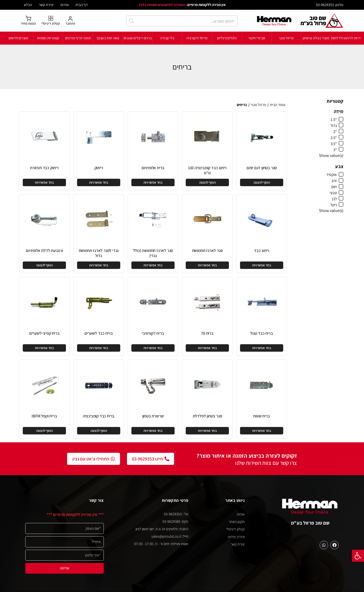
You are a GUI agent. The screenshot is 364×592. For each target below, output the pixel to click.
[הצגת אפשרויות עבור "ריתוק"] (99, 182)
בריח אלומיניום (153, 168)
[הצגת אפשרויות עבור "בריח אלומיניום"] (153, 182)
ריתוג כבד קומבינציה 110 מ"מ (207, 170)
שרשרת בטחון (153, 416)
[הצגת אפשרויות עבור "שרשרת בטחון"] (153, 431)
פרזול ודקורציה (197, 38)
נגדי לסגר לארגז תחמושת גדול (99, 253)
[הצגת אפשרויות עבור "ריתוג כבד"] (262, 265)
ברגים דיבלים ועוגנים (138, 38)
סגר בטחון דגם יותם (262, 168)
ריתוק (99, 168)
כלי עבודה (167, 38)
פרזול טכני (286, 38)
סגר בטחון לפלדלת (207, 416)
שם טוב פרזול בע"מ (310, 523)
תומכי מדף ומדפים (78, 38)
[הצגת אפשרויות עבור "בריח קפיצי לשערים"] (44, 348)
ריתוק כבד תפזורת (44, 168)
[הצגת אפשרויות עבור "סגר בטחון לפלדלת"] (207, 431)
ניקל (334, 205)
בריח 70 (207, 333)
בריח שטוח (262, 416)
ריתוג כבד (262, 250)
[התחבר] (70, 21)
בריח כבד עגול (262, 333)
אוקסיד (331, 175)
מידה (339, 111)
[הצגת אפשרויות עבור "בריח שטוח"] (262, 431)
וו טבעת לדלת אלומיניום (44, 250)
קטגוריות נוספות (48, 38)
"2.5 (334, 138)
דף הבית (82, 5)
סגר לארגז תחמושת (207, 250)
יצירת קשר (46, 5)
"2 (335, 132)
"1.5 (334, 119)
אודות (65, 5)
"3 (335, 150)
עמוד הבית (278, 105)
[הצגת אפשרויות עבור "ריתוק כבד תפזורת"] (44, 182)
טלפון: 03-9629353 (330, 5)
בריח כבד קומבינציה (99, 416)
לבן (334, 199)
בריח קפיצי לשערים (44, 333)
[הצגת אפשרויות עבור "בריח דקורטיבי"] (153, 348)
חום (334, 187)
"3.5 (334, 144)
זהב (334, 181)
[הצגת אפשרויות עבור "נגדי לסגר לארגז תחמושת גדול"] (99, 265)
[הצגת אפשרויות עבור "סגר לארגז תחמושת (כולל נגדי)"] (153, 265)
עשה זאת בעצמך (108, 38)
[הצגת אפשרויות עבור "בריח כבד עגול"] (262, 348)
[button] (358, 556)
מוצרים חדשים (18, 38)
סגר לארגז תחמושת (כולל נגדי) (153, 253)
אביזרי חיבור (257, 38)
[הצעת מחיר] (28, 21)
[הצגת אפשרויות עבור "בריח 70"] (207, 348)
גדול (334, 126)
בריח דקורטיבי (153, 333)
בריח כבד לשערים (99, 333)
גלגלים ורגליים (227, 38)
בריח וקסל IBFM (44, 416)
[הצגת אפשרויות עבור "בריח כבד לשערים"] (99, 348)
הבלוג (28, 5)
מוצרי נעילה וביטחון (316, 38)
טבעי (333, 193)
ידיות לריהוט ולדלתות (346, 38)
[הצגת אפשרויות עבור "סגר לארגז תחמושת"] (207, 265)
